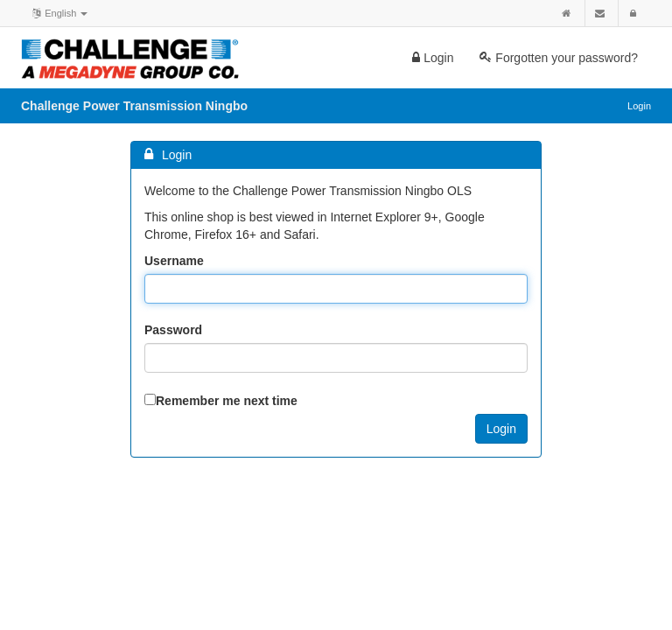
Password (173, 330)
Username (174, 261)
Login (433, 58)
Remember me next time (227, 401)
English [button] (59, 12)
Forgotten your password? (559, 58)
